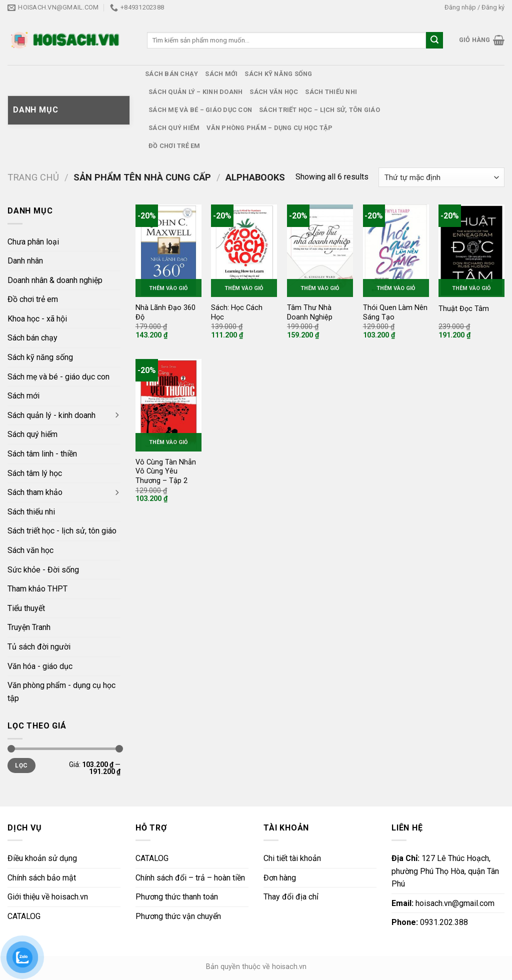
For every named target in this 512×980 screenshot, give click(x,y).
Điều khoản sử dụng (42, 858)
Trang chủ (33, 177)
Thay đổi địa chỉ (291, 897)
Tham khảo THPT (37, 589)
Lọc (21, 765)
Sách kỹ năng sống (278, 74)
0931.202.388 (430, 922)
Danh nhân (25, 261)
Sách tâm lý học (35, 473)
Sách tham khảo (35, 492)
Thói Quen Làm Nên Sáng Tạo (395, 312)
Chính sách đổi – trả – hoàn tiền (190, 878)
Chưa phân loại (33, 242)
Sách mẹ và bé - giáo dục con (58, 377)
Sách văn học (274, 92)
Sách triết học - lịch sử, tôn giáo (62, 531)
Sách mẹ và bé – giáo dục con (200, 110)
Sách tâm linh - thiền (42, 454)
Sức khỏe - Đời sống (43, 570)
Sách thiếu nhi (331, 92)
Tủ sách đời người (39, 647)
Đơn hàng (280, 878)
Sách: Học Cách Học (237, 312)
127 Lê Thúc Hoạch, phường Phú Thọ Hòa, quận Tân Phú (445, 871)
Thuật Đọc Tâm (464, 309)
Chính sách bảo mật (42, 878)
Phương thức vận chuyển (178, 916)
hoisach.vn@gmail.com (443, 903)
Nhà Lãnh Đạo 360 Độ (165, 312)
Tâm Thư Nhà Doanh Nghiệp (310, 312)
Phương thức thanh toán (177, 897)
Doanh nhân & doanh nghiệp (55, 280)
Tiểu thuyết (26, 608)
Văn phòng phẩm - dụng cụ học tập (61, 692)
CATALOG (24, 916)
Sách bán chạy (171, 74)
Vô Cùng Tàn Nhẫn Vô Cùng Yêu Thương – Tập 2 (166, 471)
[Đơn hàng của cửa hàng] (441, 177)
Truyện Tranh (29, 627)
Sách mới (221, 74)
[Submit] (434, 40)
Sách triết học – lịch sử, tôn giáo (319, 110)
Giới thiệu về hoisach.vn (48, 897)
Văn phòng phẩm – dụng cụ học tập (269, 128)
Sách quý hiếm (174, 128)
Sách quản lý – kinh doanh (195, 92)
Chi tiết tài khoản (292, 858)
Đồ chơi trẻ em (174, 146)
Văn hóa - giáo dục (40, 666)
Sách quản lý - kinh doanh (51, 415)
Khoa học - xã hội (37, 319)
